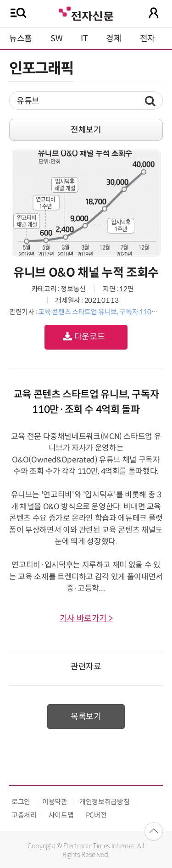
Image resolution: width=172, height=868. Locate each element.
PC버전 (96, 815)
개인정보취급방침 (104, 802)
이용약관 (55, 802)
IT (84, 39)
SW (56, 39)
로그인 (21, 802)
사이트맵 (61, 815)
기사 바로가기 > (86, 618)
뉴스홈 (21, 39)
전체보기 (86, 130)
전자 (147, 39)
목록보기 (86, 717)
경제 (114, 39)
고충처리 (24, 815)
